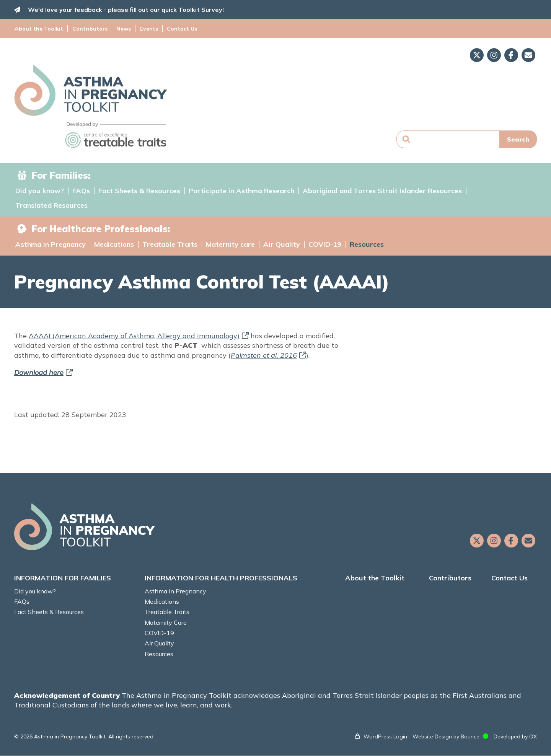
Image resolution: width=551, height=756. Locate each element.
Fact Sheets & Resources (139, 191)
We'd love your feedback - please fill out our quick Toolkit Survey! (127, 10)
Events (147, 28)
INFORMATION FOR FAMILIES (64, 578)
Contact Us (179, 28)
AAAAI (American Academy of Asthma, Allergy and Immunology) (140, 336)
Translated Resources (51, 205)
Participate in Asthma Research (241, 191)
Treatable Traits (170, 244)
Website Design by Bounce (445, 736)
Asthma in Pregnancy (51, 244)
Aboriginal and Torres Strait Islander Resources (382, 191)
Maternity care (230, 244)
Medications (114, 244)
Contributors (90, 28)
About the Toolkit (40, 28)
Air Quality (282, 244)
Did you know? (40, 191)
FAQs (81, 191)
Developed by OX (514, 736)
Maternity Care (166, 622)
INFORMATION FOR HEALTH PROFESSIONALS (222, 578)
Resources (367, 244)
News (122, 28)
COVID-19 (325, 244)
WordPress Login (384, 736)
